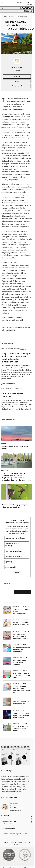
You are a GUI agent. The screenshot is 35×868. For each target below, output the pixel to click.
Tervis (24, 645)
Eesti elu (11, 16)
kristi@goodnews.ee (15, 811)
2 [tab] (6, 861)
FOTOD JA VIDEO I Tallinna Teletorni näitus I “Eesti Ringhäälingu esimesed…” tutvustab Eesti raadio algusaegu (16, 477)
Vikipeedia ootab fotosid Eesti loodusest (15, 448)
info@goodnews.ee (9, 822)
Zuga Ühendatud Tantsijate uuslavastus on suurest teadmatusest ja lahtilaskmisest (16, 358)
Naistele (25, 619)
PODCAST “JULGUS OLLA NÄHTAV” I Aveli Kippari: (21, 675)
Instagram (20, 2)
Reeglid (13, 843)
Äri (24, 711)
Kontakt (17, 845)
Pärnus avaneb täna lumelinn (12, 395)
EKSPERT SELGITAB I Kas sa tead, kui (21, 702)
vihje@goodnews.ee (13, 792)
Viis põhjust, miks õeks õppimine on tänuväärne (21, 650)
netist (13, 330)
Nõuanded (26, 632)
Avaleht (6, 843)
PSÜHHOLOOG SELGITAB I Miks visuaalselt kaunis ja (21, 637)
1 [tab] (4, 861)
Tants (18, 348)
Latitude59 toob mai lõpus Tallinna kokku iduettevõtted (21, 716)
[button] (1, 6)
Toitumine (26, 606)
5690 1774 (13, 809)
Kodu (6, 16)
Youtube (27, 2)
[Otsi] (22, 592)
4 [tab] (10, 861)
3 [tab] (8, 861)
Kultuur (13, 348)
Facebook (29, 4)
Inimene (25, 670)
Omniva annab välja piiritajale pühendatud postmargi (14, 506)
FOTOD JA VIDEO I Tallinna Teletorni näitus (20, 729)
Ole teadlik (26, 698)
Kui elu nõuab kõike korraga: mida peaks (21, 623)
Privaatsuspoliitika (8, 830)
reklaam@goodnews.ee (18, 835)
